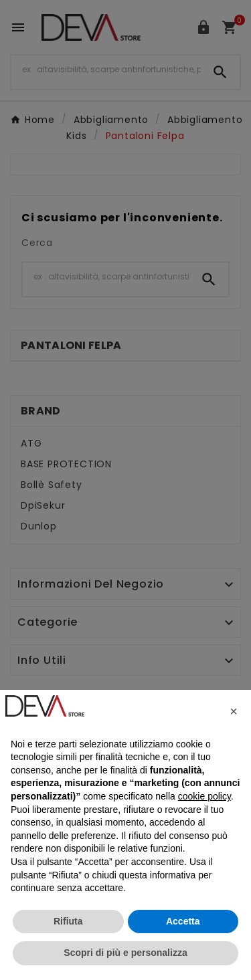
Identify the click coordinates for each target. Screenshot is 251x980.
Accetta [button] (183, 921)
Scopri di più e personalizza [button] (125, 953)
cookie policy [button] (204, 796)
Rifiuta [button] (68, 921)
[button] (234, 711)
